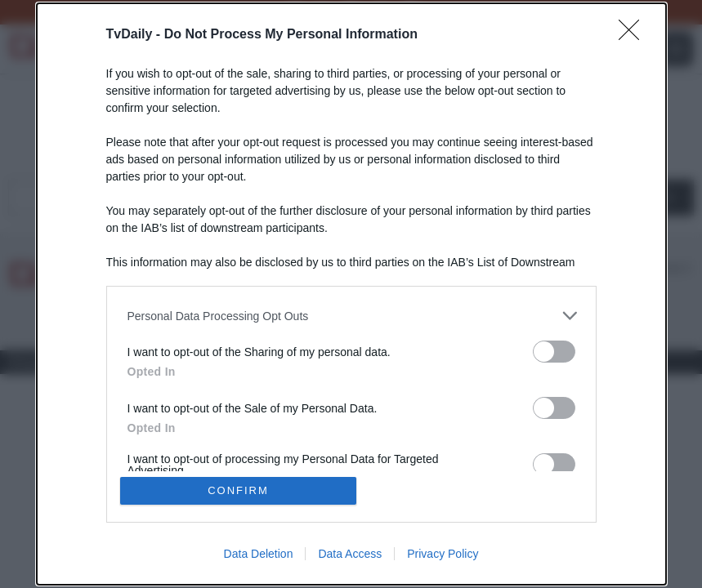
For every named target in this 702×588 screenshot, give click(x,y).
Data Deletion (259, 554)
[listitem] (351, 316)
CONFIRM (238, 490)
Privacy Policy (443, 554)
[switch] (554, 352)
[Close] (634, 35)
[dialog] (351, 294)
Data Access (350, 554)
